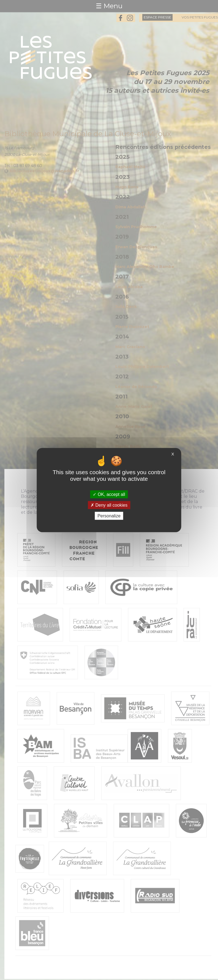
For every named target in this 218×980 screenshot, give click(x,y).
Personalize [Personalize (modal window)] (109, 516)
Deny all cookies (109, 505)
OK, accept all (109, 494)
